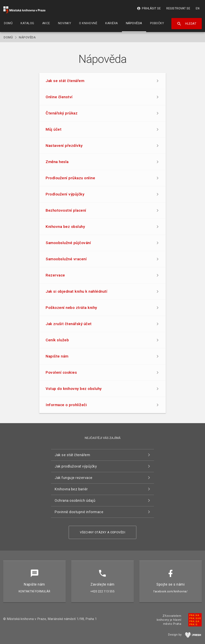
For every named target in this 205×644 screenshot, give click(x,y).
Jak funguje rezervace (74, 478)
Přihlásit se (149, 8)
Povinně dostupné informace (79, 512)
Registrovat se (178, 8)
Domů (8, 37)
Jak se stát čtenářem (72, 455)
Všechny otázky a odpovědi (103, 532)
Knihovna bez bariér (71, 489)
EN (198, 8)
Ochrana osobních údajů (75, 500)
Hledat (187, 24)
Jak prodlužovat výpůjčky (76, 466)
